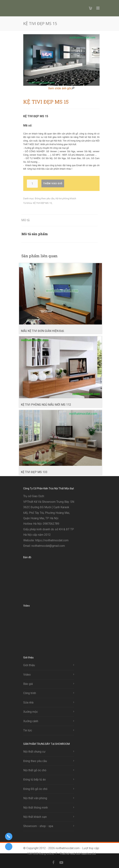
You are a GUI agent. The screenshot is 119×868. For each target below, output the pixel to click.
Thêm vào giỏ (53, 183)
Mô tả (26, 220)
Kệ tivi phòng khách (66, 198)
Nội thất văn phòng (35, 798)
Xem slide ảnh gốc (61, 88)
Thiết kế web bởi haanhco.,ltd (78, 854)
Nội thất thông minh (36, 808)
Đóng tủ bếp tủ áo (35, 779)
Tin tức (28, 730)
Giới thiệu (29, 665)
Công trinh (30, 693)
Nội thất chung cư (34, 752)
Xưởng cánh (31, 721)
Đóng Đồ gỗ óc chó (35, 789)
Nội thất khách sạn (35, 817)
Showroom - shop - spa (38, 826)
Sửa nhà (28, 702)
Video (27, 675)
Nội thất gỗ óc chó (35, 770)
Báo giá (28, 684)
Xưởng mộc (31, 712)
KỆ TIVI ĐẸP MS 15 (42, 203)
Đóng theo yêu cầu (45, 198)
